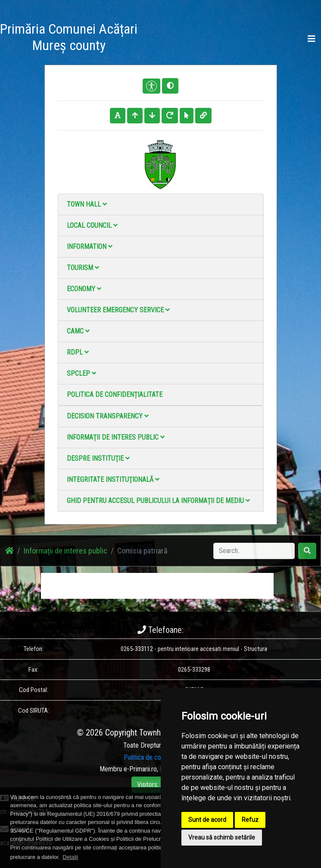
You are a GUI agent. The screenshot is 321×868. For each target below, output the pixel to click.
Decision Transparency (108, 416)
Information (90, 247)
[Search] (254, 551)
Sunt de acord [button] (207, 820)
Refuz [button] (250, 820)
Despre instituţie (98, 458)
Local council (92, 225)
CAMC (78, 331)
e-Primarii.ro (140, 769)
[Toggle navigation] (312, 39)
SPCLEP (81, 373)
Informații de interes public (116, 437)
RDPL (78, 352)
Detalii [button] (70, 857)
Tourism (83, 268)
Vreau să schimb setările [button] (222, 837)
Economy (84, 289)
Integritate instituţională (113, 480)
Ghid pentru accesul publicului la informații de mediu (158, 501)
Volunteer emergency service (118, 310)
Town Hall (87, 204)
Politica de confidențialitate (115, 395)
